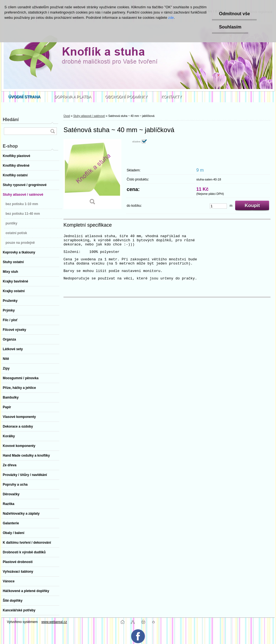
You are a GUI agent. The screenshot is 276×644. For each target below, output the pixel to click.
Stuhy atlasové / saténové (89, 116)
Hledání (11, 120)
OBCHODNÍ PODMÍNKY (126, 97)
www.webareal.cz (54, 622)
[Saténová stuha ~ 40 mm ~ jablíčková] (92, 174)
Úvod (67, 116)
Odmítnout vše (234, 14)
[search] (52, 131)
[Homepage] (24, 97)
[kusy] (218, 206)
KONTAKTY (172, 97)
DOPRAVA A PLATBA (73, 97)
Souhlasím (230, 27)
